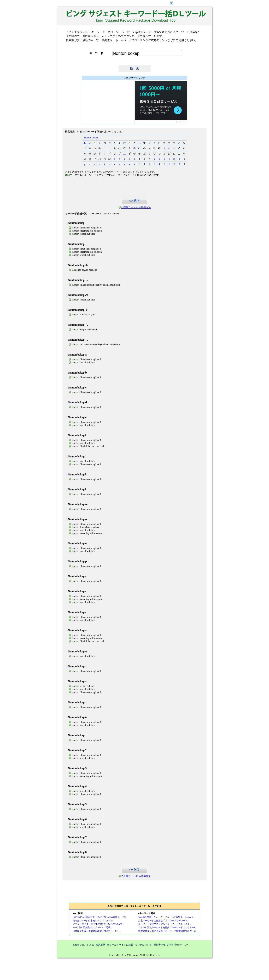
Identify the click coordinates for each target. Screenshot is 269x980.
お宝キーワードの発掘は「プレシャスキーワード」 (164, 921)
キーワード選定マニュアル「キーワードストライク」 (165, 924)
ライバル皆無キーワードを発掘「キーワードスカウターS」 (168, 928)
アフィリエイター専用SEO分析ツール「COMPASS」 (99, 924)
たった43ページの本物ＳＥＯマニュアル (93, 921)
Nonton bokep (91, 138)
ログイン (194, 3)
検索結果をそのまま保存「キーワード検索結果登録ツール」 (168, 931)
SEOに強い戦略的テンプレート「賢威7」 (93, 928)
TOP (186, 945)
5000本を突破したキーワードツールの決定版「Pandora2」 (167, 917)
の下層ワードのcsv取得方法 (136, 207)
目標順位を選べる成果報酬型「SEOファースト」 (97, 931)
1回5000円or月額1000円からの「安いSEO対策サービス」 (101, 917)
